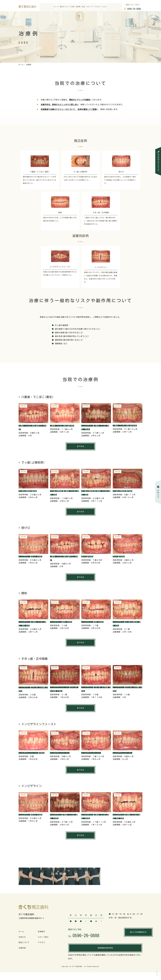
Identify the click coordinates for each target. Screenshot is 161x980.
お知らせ (22, 943)
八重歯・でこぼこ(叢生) (28, 426)
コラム (104, 7)
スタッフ (89, 7)
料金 (83, 7)
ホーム (56, 7)
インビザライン (88, 426)
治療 (73, 7)
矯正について (65, 7)
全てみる (80, 447)
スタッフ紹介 (44, 943)
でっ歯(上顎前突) (26, 492)
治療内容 (22, 954)
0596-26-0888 (133, 9)
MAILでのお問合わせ (126, 939)
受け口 (42, 426)
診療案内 (42, 938)
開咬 (26, 627)
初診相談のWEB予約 (105, 956)
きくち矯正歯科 (77, 974)
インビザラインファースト (61, 690)
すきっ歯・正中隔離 (40, 690)
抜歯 (36, 492)
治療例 (78, 7)
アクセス (97, 7)
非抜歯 (73, 426)
